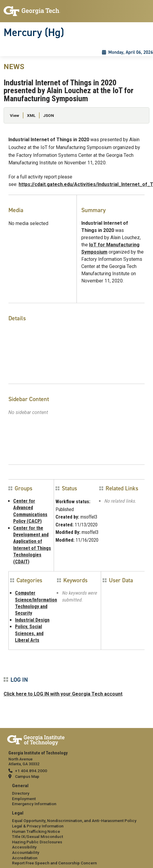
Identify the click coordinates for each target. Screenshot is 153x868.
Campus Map (27, 776)
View (15, 115)
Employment (24, 799)
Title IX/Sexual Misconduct (37, 836)
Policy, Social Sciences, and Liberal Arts (29, 633)
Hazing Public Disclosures (37, 842)
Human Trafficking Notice (36, 831)
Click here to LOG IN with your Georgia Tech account (63, 694)
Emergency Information (34, 804)
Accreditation (25, 858)
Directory (21, 793)
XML (31, 115)
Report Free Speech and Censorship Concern (54, 863)
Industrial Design (32, 620)
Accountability (26, 852)
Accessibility (24, 847)
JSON (49, 115)
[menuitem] (76, 795)
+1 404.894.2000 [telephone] (31, 771)
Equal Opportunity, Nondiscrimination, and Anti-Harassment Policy (74, 821)
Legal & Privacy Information (38, 826)
